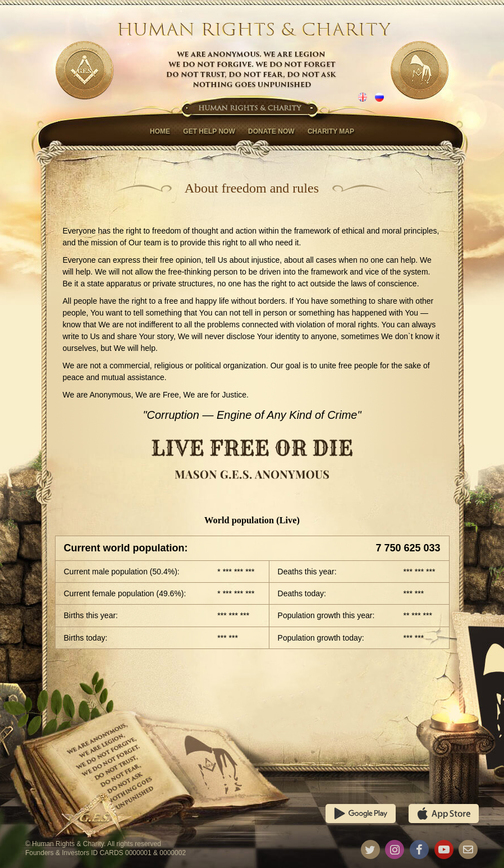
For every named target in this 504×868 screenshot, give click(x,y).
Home (160, 131)
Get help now (209, 131)
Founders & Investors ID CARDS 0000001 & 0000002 (106, 853)
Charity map (331, 131)
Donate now (271, 131)
